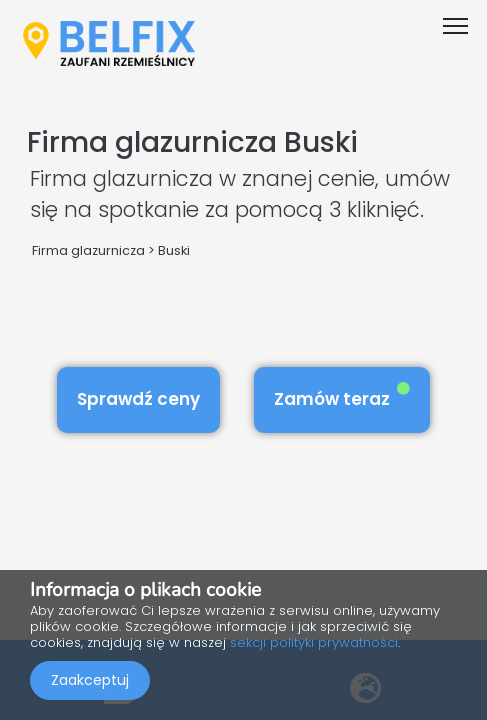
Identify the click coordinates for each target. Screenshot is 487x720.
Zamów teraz (342, 396)
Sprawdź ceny (138, 399)
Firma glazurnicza (88, 250)
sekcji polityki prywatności (314, 642)
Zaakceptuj (90, 680)
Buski (174, 250)
